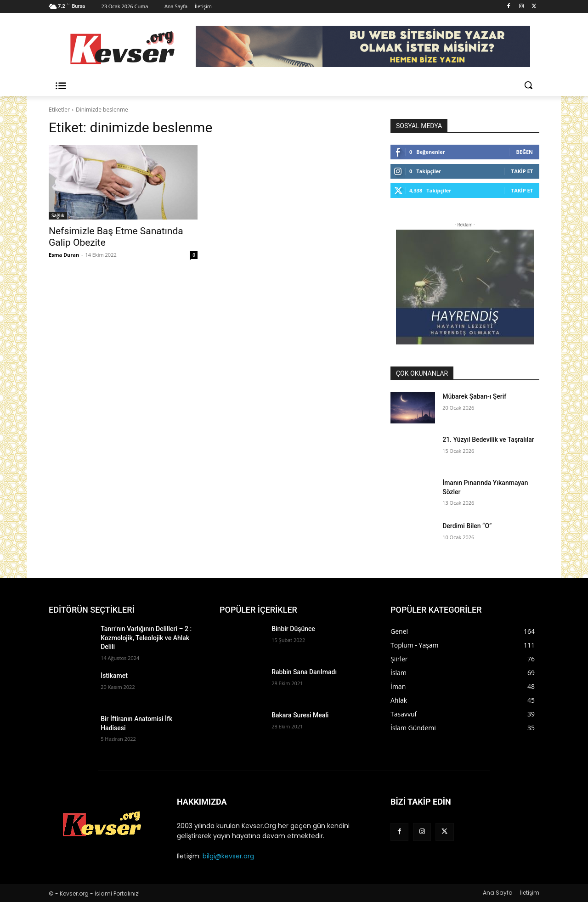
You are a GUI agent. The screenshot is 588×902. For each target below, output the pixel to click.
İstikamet (114, 676)
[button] (528, 85)
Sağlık (58, 215)
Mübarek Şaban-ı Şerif (474, 396)
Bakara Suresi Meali (300, 715)
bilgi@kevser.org (228, 856)
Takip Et (522, 171)
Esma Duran (64, 255)
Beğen (524, 152)
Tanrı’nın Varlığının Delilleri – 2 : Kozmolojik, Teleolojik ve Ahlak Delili (146, 638)
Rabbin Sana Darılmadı (304, 672)
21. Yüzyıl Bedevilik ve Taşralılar (488, 440)
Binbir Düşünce (293, 629)
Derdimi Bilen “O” (467, 526)
